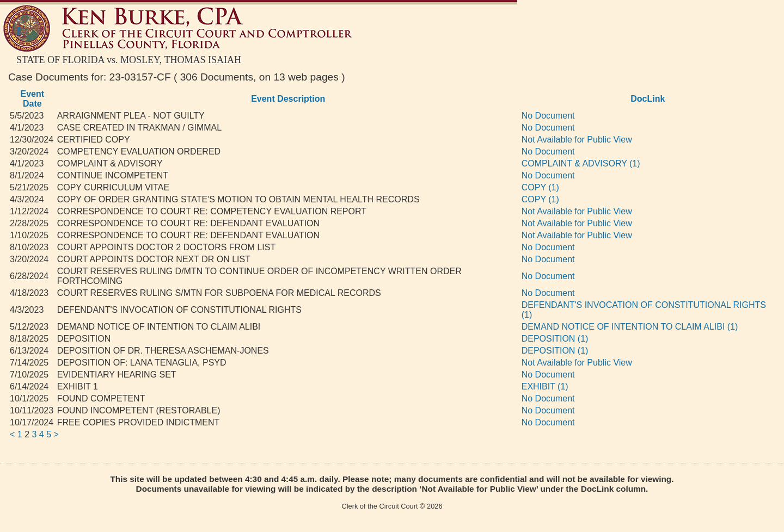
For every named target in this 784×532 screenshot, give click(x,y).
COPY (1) (540, 187)
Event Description (288, 99)
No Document (548, 116)
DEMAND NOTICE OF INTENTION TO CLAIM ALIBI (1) (630, 327)
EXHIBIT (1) (545, 386)
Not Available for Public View (577, 140)
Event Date (33, 99)
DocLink (648, 99)
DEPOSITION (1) (555, 339)
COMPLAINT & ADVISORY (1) (581, 163)
